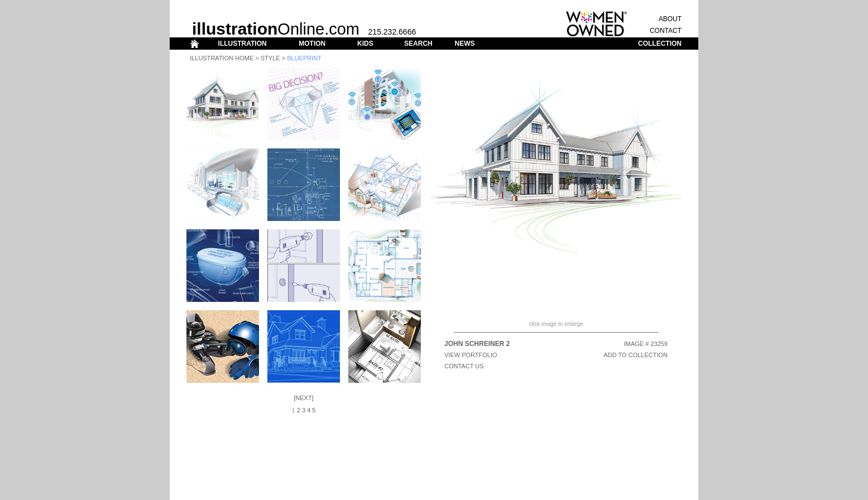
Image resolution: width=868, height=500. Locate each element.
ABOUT (670, 19)
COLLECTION (660, 44)
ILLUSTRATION (243, 44)
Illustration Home (222, 58)
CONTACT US (464, 366)
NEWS (464, 44)
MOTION (312, 44)
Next (303, 398)
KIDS (365, 44)
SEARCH (418, 44)
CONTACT (666, 31)
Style (270, 58)
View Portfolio (471, 355)
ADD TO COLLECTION (636, 355)
